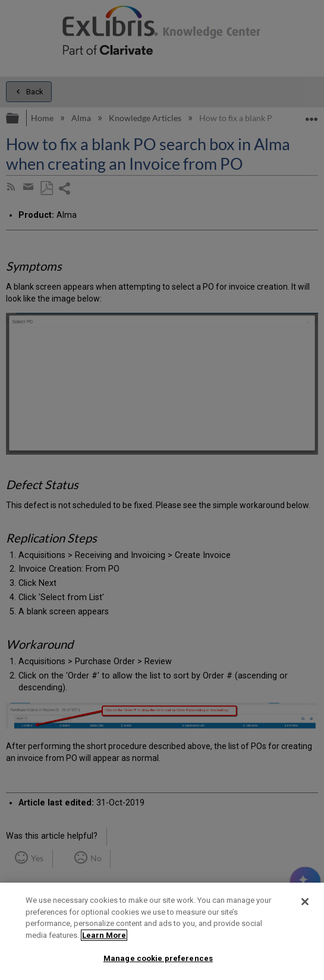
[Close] (305, 902)
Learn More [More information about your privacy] (104, 935)
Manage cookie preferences (158, 958)
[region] (162, 931)
